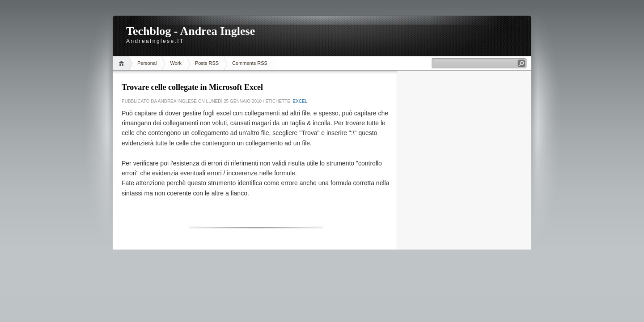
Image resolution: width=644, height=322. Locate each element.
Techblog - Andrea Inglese (191, 31)
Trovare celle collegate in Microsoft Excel (192, 87)
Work (176, 63)
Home (123, 63)
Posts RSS (207, 63)
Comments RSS (250, 63)
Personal (147, 63)
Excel (300, 101)
